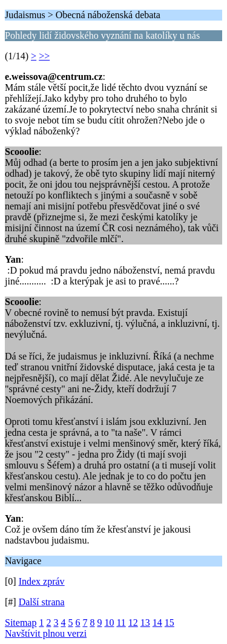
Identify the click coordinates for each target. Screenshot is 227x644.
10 (109, 623)
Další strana (42, 602)
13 (145, 623)
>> (44, 56)
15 (169, 623)
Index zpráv (42, 581)
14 (157, 623)
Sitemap (21, 623)
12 (133, 623)
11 (121, 623)
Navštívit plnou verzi (46, 633)
